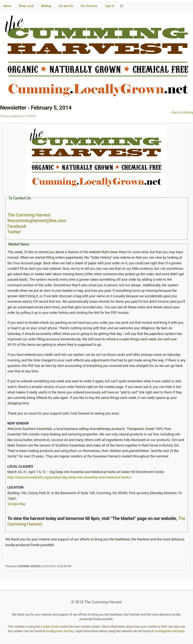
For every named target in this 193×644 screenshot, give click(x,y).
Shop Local (26, 6)
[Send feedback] (122, 6)
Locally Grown (50, 627)
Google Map (16, 504)
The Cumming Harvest (29, 215)
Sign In (110, 6)
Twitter (14, 232)
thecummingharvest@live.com (37, 221)
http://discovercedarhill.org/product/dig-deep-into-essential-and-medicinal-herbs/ (69, 477)
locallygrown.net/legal (169, 631)
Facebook (17, 226)
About (7, 6)
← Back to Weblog (181, 112)
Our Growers (89, 6)
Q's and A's (66, 6)
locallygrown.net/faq (60, 631)
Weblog (46, 6)
